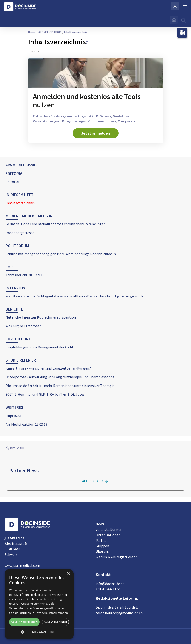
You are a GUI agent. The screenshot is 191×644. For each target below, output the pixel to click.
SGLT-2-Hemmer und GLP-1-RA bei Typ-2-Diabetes (45, 394)
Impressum (14, 415)
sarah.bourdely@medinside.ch (119, 613)
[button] (39, 632)
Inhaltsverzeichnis (20, 203)
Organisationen (108, 535)
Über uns (103, 551)
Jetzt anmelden (96, 133)
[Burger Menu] (185, 7)
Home (32, 32)
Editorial (12, 182)
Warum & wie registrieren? (116, 557)
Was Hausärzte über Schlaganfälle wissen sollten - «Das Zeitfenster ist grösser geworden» (76, 296)
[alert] (39, 604)
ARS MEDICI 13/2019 (21, 165)
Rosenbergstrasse (20, 233)
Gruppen (102, 546)
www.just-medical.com (22, 565)
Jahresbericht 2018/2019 (25, 275)
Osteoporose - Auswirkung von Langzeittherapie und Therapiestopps (60, 377)
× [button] (68, 574)
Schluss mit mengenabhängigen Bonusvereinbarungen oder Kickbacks (61, 254)
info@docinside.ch (110, 584)
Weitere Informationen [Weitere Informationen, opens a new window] (53, 613)
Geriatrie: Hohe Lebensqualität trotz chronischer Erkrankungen (56, 224)
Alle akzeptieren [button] (24, 622)
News (100, 524)
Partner (102, 540)
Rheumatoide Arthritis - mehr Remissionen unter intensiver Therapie (60, 386)
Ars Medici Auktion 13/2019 (26, 424)
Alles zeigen (96, 481)
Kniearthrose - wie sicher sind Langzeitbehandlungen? (48, 368)
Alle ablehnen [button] (55, 622)
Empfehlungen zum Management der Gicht (40, 347)
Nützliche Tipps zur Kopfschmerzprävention (41, 317)
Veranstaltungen (109, 529)
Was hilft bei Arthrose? (23, 326)
